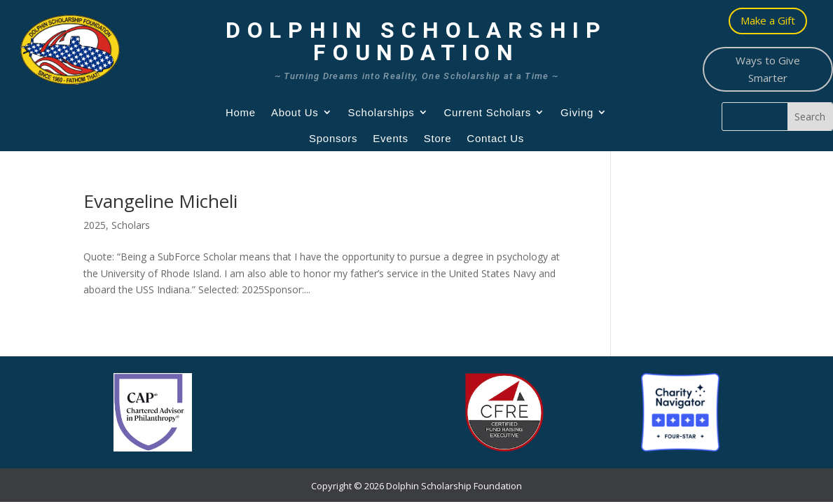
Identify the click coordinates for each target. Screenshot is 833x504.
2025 (95, 225)
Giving (577, 112)
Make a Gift (768, 20)
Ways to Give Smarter (768, 69)
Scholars (131, 225)
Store (438, 138)
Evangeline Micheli (160, 201)
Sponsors (333, 138)
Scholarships (381, 112)
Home (241, 112)
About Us (295, 112)
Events (390, 138)
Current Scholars (488, 112)
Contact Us (495, 138)
